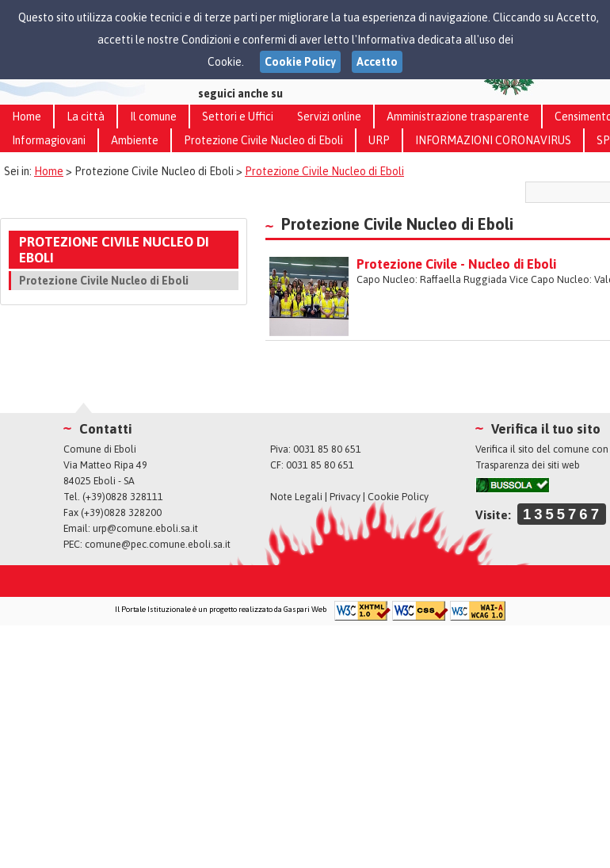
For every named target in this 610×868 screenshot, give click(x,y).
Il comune (153, 117)
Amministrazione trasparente (458, 117)
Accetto (377, 62)
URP (379, 140)
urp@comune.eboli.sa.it (145, 528)
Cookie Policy (398, 497)
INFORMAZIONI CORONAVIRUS (493, 140)
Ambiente (135, 140)
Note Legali (296, 497)
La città (86, 117)
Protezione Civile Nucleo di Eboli (263, 140)
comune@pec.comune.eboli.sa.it (158, 544)
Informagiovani (49, 140)
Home (27, 117)
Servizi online (329, 117)
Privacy (345, 497)
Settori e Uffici (238, 117)
